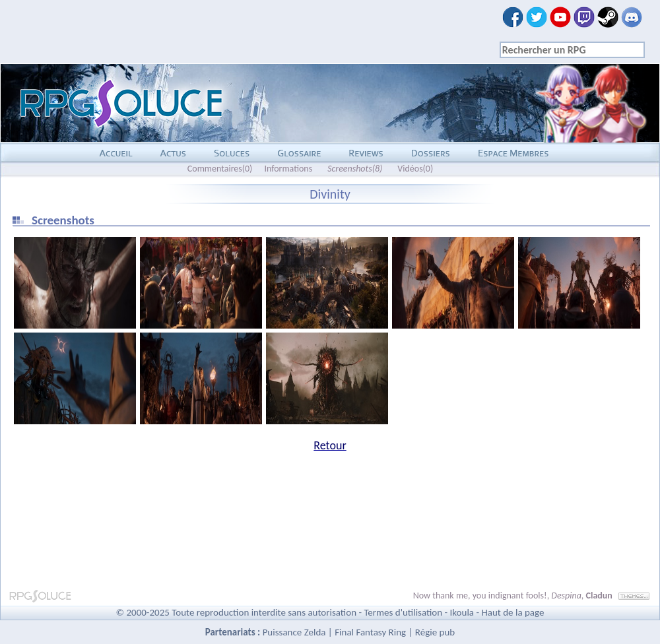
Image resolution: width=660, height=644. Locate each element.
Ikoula (462, 612)
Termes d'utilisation (403, 612)
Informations (288, 169)
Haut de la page (512, 612)
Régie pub (435, 632)
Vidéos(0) (415, 169)
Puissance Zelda (294, 632)
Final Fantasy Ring (370, 632)
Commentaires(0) (220, 169)
